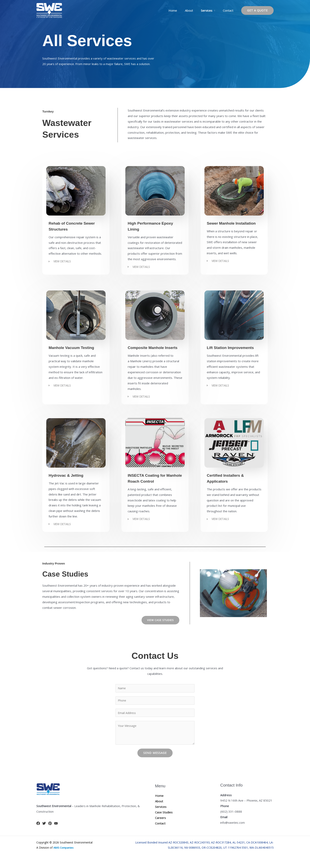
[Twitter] (44, 832)
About (194, 10)
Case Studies (164, 821)
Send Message (155, 761)
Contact (229, 10)
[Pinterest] (50, 832)
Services (210, 10)
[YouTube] (56, 832)
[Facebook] (38, 832)
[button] (257, 10)
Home (180, 10)
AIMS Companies (64, 856)
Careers (160, 826)
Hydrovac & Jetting (71, 481)
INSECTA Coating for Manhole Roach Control (152, 487)
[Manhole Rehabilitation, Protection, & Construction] (49, 10)
